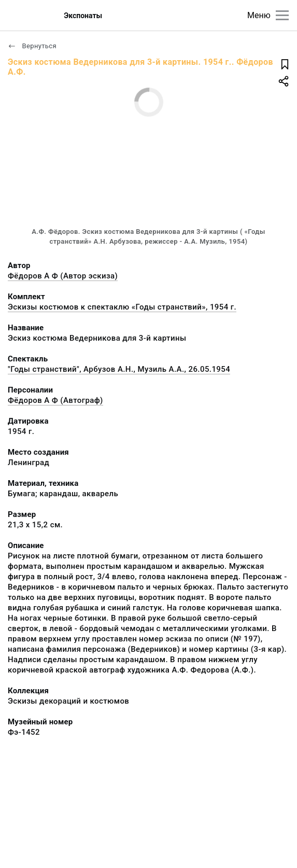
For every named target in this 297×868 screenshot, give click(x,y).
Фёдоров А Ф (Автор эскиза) (63, 276)
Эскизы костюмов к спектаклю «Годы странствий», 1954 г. (122, 307)
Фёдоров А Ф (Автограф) (55, 400)
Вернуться (32, 46)
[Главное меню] (282, 15)
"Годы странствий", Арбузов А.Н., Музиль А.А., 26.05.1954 (119, 369)
